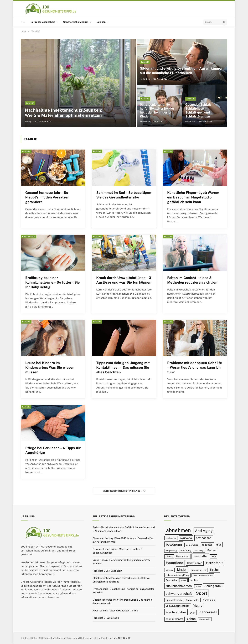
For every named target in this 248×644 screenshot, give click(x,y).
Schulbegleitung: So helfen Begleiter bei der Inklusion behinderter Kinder (157, 110)
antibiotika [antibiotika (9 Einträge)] (171, 538)
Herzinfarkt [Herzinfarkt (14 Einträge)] (214, 563)
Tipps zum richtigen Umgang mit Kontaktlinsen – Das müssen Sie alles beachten (123, 367)
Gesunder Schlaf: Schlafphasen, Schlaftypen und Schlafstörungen (198, 110)
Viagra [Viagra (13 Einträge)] (198, 606)
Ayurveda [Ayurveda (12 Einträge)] (186, 538)
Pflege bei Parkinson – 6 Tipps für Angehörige (53, 450)
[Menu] (23, 22)
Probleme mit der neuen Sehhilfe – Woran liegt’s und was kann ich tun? (195, 367)
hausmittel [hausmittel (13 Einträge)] (200, 556)
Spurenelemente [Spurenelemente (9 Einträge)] (174, 600)
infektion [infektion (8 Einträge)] (169, 570)
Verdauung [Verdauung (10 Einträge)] (209, 600)
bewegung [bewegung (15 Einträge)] (174, 544)
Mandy (28, 122)
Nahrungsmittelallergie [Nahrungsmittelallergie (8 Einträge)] (203, 575)
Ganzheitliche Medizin (76, 22)
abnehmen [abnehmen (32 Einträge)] (178, 530)
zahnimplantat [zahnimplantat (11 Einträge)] (175, 619)
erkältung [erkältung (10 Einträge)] (186, 550)
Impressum (73, 638)
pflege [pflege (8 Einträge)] (183, 580)
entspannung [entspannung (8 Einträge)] (171, 551)
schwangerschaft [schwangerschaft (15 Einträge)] (179, 594)
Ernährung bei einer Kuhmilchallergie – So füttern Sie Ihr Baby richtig (53, 282)
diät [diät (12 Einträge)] (219, 545)
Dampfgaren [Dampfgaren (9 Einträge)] (192, 545)
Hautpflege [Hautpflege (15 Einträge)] (174, 563)
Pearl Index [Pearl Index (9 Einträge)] (171, 580)
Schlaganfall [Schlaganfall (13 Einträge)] (214, 586)
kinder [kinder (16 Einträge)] (182, 569)
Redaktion (145, 79)
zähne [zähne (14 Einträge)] (191, 619)
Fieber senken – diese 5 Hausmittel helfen (115, 611)
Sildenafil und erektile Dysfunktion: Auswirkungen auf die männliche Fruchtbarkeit (182, 71)
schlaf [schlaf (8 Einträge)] (198, 586)
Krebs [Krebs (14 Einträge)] (214, 570)
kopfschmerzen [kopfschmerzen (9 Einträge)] (199, 570)
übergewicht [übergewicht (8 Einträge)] (205, 619)
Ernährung (29, 237)
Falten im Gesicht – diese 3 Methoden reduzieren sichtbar (192, 280)
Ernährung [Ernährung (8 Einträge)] (199, 551)
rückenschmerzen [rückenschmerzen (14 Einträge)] (179, 586)
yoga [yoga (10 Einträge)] (193, 612)
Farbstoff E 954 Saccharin (107, 571)
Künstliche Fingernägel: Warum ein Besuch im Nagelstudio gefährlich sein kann (193, 197)
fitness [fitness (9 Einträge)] (169, 556)
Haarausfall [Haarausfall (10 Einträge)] (183, 556)
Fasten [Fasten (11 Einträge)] (211, 550)
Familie (30, 103)
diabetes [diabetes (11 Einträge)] (207, 545)
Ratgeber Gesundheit (43, 22)
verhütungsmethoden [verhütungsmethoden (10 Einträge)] (178, 606)
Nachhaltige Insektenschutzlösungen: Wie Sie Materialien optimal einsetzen (64, 113)
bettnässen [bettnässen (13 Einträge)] (204, 538)
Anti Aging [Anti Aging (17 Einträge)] (204, 531)
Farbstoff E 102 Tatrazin (106, 618)
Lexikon (101, 22)
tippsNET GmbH (121, 638)
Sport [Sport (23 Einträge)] (202, 593)
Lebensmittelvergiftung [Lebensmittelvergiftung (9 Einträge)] (178, 575)
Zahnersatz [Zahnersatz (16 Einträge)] (208, 612)
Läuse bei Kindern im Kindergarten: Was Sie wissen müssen (50, 367)
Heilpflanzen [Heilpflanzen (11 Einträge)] (195, 563)
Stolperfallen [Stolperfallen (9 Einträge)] (193, 600)
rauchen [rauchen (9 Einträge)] (194, 580)
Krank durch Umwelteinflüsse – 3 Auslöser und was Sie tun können (124, 280)
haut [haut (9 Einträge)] (214, 556)
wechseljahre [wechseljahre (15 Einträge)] (176, 612)
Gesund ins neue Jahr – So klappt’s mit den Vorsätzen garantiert (47, 197)
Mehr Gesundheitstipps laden (124, 491)
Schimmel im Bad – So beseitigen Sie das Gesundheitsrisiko (124, 195)
